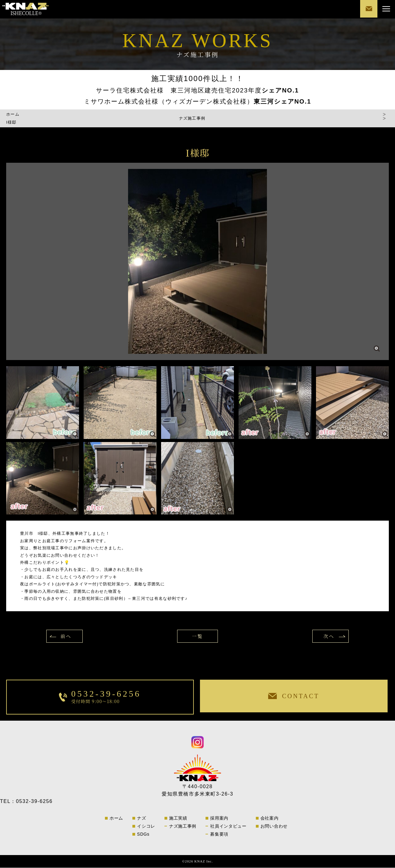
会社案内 (270, 818)
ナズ (141, 818)
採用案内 (219, 818)
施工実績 (178, 818)
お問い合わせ (274, 826)
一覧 (197, 636)
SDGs (143, 834)
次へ (327, 636)
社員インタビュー (228, 826)
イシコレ (146, 826)
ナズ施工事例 (183, 826)
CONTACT (367, 9)
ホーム (13, 115)
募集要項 (219, 834)
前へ (68, 636)
